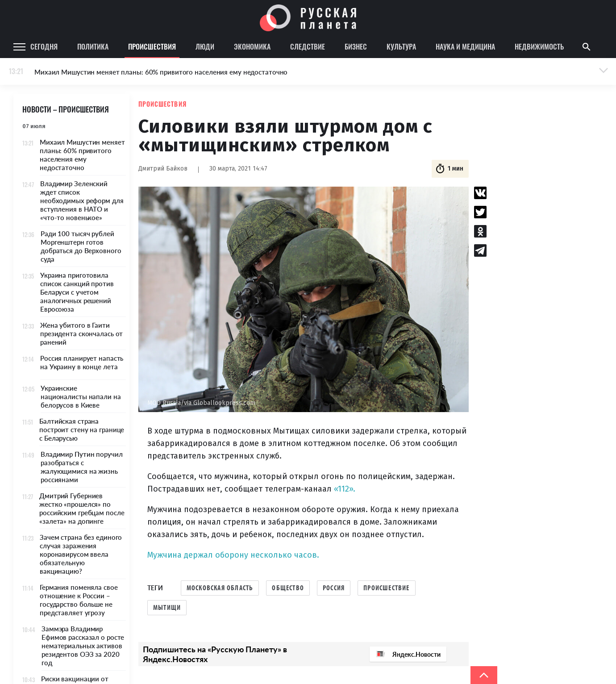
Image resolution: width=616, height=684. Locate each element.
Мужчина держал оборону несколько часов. (233, 555)
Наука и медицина (465, 46)
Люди (205, 46)
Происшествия (152, 46)
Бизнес (356, 46)
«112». (345, 489)
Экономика (252, 46)
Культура (401, 46)
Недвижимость (539, 46)
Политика (93, 46)
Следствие (308, 46)
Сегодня (44, 46)
